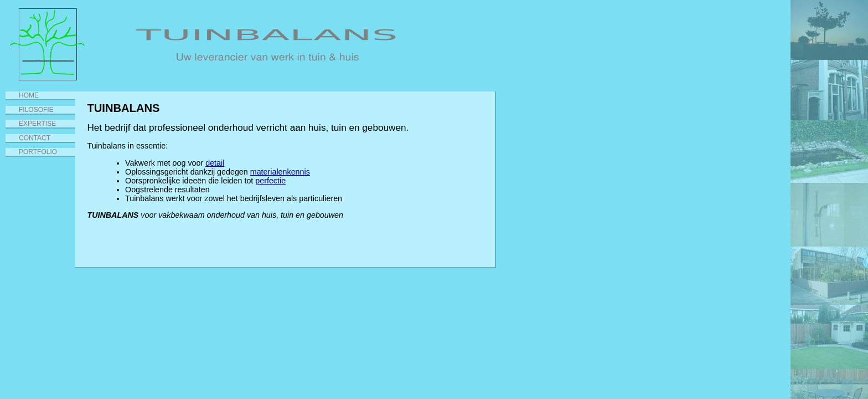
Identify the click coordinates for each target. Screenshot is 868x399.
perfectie (270, 181)
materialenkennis (280, 172)
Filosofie (36, 110)
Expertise (37, 124)
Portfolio (38, 152)
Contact (35, 138)
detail (215, 163)
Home (29, 95)
